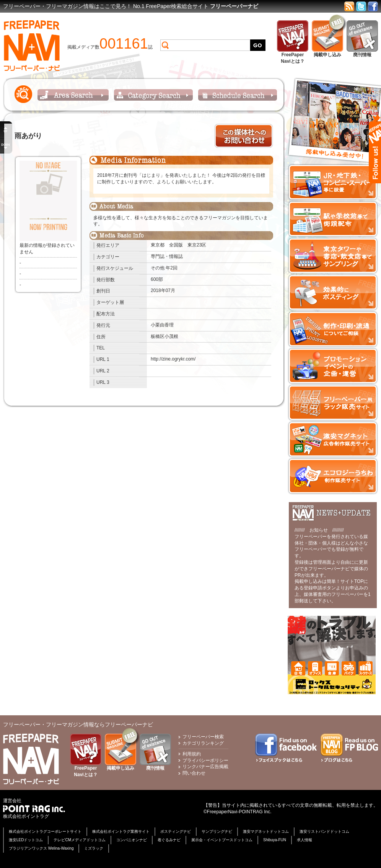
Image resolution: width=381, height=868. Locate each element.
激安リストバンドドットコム (324, 831)
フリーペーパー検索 (203, 737)
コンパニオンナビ (132, 840)
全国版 (176, 245)
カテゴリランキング (203, 743)
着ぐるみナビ (169, 840)
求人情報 (304, 840)
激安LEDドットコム (26, 840)
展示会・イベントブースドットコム (222, 840)
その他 (158, 268)
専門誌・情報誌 (167, 256)
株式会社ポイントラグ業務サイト (121, 831)
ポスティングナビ (176, 831)
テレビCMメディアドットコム (80, 840)
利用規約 (192, 754)
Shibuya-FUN (275, 840)
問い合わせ (194, 773)
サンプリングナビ (217, 831)
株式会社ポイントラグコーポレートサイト (45, 831)
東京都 (158, 245)
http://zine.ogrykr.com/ (173, 359)
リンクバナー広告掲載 (205, 767)
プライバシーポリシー (205, 760)
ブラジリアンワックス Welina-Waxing (41, 848)
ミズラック (94, 848)
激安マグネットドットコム (266, 831)
